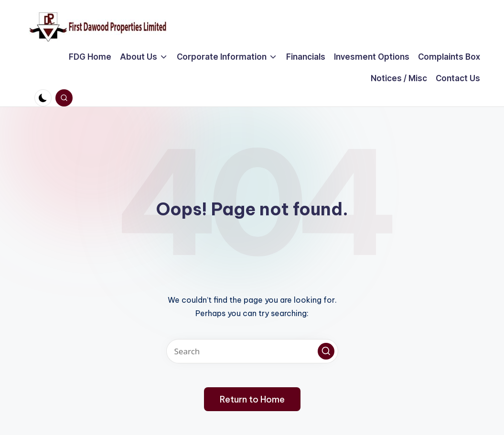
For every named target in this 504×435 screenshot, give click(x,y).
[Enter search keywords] (252, 351)
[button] (326, 351)
